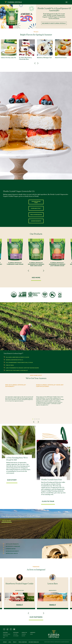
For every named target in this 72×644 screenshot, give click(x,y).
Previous (35, 62)
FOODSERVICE (24, 634)
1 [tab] (33, 419)
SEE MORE (36, 277)
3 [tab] (37, 419)
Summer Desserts (36, 221)
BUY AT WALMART (16, 636)
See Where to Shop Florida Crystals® (54, 23)
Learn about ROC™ (36, 208)
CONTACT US (24, 632)
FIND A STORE (15, 634)
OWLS (4, 638)
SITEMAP (5, 642)
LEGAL (10, 642)
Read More (7, 521)
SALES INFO (23, 636)
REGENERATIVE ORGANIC (7, 634)
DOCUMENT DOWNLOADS (34, 642)
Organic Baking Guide (36, 202)
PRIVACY (15, 642)
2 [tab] (35, 419)
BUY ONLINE (16, 632)
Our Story (5, 632)
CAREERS (31, 634)
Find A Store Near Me (36, 215)
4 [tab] (39, 419)
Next (37, 62)
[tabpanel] (19, 393)
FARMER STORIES (5, 636)
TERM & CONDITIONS (23, 642)
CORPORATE (33, 632)
